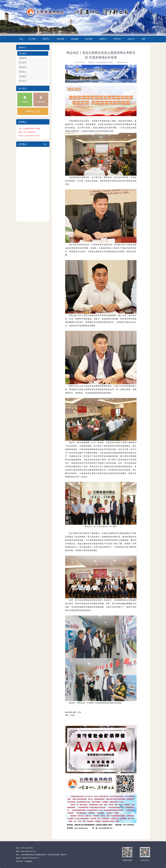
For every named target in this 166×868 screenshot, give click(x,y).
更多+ (45, 145)
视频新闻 (23, 58)
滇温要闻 (23, 76)
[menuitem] (21, 39)
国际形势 (23, 67)
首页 (21, 39)
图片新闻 (23, 63)
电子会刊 (23, 81)
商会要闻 (23, 53)
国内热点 (23, 72)
